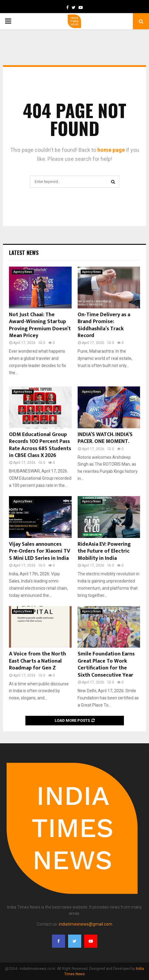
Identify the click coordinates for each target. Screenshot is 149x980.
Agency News (23, 272)
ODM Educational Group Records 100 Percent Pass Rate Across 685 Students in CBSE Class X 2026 (40, 445)
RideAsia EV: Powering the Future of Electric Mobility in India (104, 551)
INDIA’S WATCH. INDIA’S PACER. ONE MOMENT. (105, 438)
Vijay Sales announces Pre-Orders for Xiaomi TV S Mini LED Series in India (40, 551)
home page (111, 150)
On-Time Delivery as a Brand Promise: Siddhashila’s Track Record (104, 325)
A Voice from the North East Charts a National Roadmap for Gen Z (37, 661)
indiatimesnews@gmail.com (86, 924)
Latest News (24, 253)
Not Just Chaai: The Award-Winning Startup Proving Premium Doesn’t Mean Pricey (40, 325)
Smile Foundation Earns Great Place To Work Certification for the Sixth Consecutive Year (106, 664)
